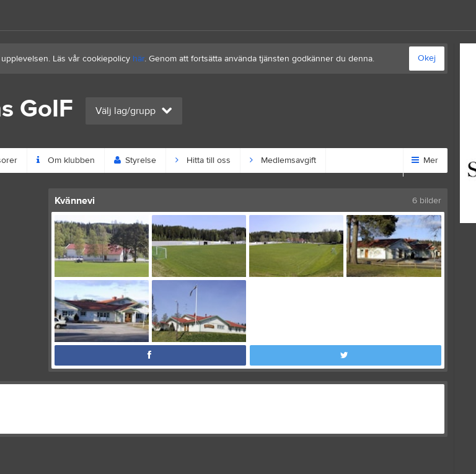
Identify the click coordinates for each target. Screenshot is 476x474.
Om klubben (66, 160)
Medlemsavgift (283, 160)
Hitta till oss (203, 160)
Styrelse (135, 160)
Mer (425, 160)
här (139, 59)
